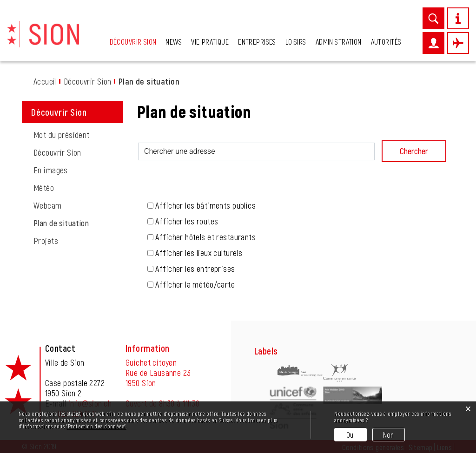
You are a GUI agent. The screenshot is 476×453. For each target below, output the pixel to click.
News (174, 42)
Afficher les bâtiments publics (205, 205)
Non (389, 435)
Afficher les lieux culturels (199, 253)
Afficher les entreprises (195, 269)
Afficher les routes (187, 221)
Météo (44, 188)
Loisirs (296, 42)
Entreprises (257, 42)
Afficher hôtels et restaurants (205, 237)
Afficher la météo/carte (195, 284)
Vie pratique (210, 42)
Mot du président (62, 135)
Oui (351, 435)
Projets (46, 241)
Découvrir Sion (133, 42)
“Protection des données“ (96, 426)
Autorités (386, 42)
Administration (339, 42)
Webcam (48, 205)
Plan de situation (78, 223)
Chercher (414, 151)
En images (51, 170)
